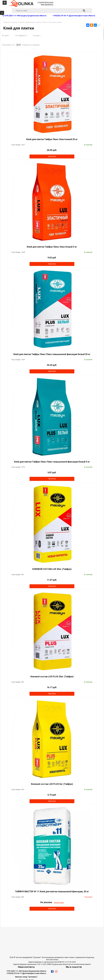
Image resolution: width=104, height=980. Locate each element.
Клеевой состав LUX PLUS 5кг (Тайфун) (52, 784)
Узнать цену (59, 902)
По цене (37, 35)
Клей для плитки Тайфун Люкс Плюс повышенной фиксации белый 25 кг (52, 354)
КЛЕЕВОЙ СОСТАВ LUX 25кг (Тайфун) (52, 569)
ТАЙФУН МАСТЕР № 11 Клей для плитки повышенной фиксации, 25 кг (52, 892)
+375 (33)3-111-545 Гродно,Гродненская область (26, 971)
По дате (6, 35)
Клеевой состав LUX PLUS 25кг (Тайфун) (52, 677)
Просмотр (52, 156)
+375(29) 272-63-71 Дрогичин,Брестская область (26, 973)
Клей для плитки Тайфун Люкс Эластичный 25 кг (52, 139)
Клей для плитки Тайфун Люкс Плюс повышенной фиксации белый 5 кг (52, 462)
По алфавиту (21, 35)
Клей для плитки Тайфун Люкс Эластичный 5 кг (52, 247)
